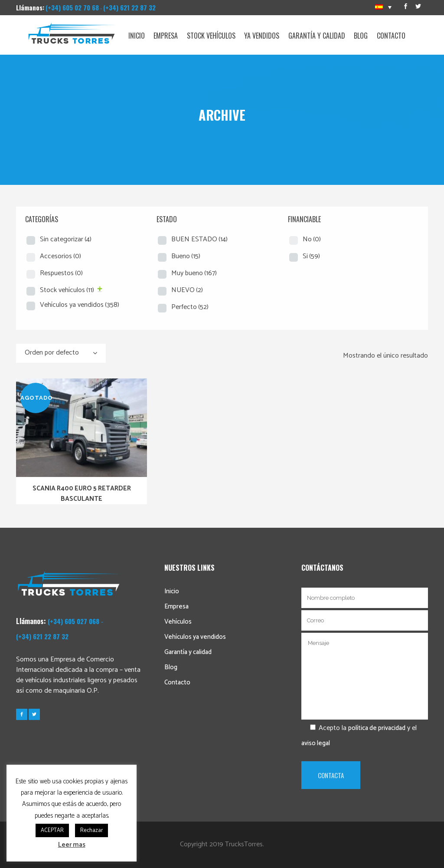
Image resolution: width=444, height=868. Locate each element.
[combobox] (61, 353)
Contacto (177, 682)
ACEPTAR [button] (52, 830)
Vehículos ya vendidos (80, 305)
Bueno (186, 256)
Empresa (176, 607)
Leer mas (72, 845)
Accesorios (60, 256)
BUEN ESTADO (199, 239)
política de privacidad (377, 728)
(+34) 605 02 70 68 (72, 7)
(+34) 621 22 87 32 (129, 7)
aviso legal (316, 743)
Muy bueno (194, 273)
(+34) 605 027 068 (73, 621)
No (312, 239)
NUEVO (187, 290)
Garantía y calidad (188, 652)
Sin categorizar (66, 239)
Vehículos (178, 622)
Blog (171, 667)
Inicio (172, 591)
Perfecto (190, 307)
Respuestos (61, 273)
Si (311, 256)
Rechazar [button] (91, 830)
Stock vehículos (67, 290)
